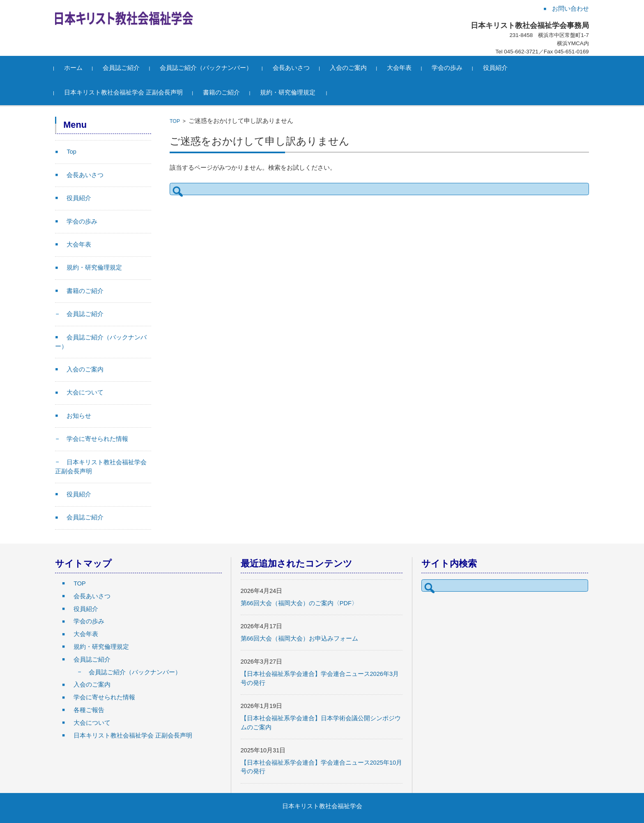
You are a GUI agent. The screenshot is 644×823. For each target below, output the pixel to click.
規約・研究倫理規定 (289, 92)
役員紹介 (497, 68)
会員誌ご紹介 (122, 68)
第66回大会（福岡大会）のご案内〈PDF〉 (299, 603)
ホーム (75, 68)
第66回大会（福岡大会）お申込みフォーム (299, 639)
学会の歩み (449, 68)
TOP (175, 121)
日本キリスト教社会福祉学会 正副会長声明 (125, 92)
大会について (85, 392)
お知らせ (79, 416)
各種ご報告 (89, 710)
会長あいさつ (292, 68)
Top (71, 152)
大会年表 (400, 68)
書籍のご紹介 (223, 92)
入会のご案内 (350, 68)
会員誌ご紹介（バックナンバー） (208, 68)
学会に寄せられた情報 (97, 439)
